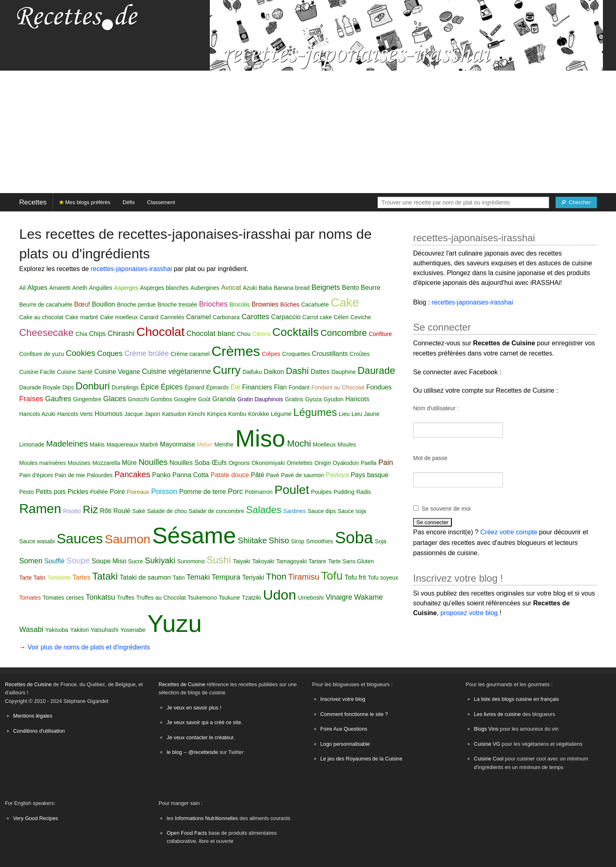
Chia (81, 334)
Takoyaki (263, 561)
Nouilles (153, 462)
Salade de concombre (216, 511)
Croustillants (330, 354)
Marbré (149, 445)
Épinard (194, 387)
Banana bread (292, 288)
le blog (174, 752)
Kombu (237, 414)
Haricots (357, 399)
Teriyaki (253, 577)
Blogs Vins (486, 729)
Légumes (315, 412)
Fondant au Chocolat (338, 387)
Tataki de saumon (145, 577)
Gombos (161, 399)
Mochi (299, 444)
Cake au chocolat (41, 317)
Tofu (332, 576)
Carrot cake (317, 317)
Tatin (179, 578)
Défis (129, 202)
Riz (91, 509)
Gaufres (58, 399)
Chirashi (121, 333)
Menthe (224, 445)
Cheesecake (46, 332)
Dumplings (125, 387)
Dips (68, 387)
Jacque (134, 414)
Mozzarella (106, 463)
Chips (97, 334)
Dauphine (344, 372)
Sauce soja (352, 511)
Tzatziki (251, 598)
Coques (110, 353)
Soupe (78, 560)
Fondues (379, 387)
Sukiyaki (160, 560)
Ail (22, 288)
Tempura (226, 577)
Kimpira (217, 414)
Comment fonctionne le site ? (354, 714)
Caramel (198, 317)
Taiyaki (241, 561)
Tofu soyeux (383, 578)
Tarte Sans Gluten (351, 561)
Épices (172, 387)
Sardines (295, 511)
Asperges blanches (164, 288)
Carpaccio (286, 317)
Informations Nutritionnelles (206, 818)
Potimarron (258, 492)
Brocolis (240, 305)
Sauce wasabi (37, 541)
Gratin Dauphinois (260, 399)
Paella (368, 463)
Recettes (33, 202)
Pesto (27, 492)
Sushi (219, 560)
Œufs (219, 463)
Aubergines (205, 288)
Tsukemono (202, 598)
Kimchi (197, 414)
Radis (364, 492)
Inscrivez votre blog (343, 699)
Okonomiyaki (268, 463)
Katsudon (174, 414)
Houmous (109, 414)
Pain (386, 462)
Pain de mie (70, 475)
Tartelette (59, 578)
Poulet (292, 490)
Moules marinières (42, 463)
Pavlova (337, 475)
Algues (37, 288)
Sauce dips (322, 511)
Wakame (369, 597)
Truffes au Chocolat (161, 598)
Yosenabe (133, 630)
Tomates (30, 598)
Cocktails (296, 332)
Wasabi (31, 629)
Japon (152, 414)
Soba (354, 538)
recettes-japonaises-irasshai (131, 269)
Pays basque (370, 475)
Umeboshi (311, 598)
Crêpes (271, 354)
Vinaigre (339, 597)
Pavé (273, 475)
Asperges (126, 288)
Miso (260, 438)
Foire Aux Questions (344, 729)
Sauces (80, 538)
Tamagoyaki (292, 561)
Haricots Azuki (37, 414)
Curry (227, 370)
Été (236, 387)
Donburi (93, 386)
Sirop (298, 541)
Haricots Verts (75, 414)
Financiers (257, 387)
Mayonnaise (178, 444)
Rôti (106, 511)
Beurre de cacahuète (46, 305)
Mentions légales (33, 716)
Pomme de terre (203, 492)
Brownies (265, 304)
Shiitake (252, 540)
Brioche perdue (136, 305)
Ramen (40, 509)
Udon (279, 595)
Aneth (80, 288)
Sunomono (191, 561)
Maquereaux (122, 445)
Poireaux (138, 492)
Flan (280, 387)
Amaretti (60, 288)
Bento (351, 288)
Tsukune (229, 598)
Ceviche (361, 317)
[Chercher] (576, 202)
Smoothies (320, 541)
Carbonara (226, 317)
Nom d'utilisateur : (436, 408)
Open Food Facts (187, 833)
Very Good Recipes (36, 818)
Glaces (115, 399)
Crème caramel (190, 354)
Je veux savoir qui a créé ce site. (205, 722)
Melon (205, 445)
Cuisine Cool (489, 759)
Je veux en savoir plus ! (194, 708)
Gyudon (333, 399)
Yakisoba (57, 630)
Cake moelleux (119, 317)
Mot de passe (430, 458)
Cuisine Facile (37, 372)
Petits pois (51, 492)
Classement (161, 202)
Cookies (80, 353)
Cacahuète (315, 305)
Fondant (299, 387)
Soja (380, 541)
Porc (235, 491)
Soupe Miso (109, 561)
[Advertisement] (308, 132)
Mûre (129, 463)
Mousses (79, 463)
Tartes (82, 577)
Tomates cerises (63, 598)
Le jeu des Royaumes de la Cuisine (361, 759)
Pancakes (132, 474)
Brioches (213, 304)
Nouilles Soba (190, 463)
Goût (204, 399)
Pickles (78, 492)
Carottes (256, 317)
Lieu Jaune (366, 414)
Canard (149, 317)
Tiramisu (304, 577)
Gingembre (87, 399)
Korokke (259, 414)
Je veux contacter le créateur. (201, 737)
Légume (281, 414)
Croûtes (360, 354)
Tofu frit (355, 577)
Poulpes (321, 492)
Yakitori (80, 630)
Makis (97, 445)
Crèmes (236, 351)
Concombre (344, 333)
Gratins (294, 399)
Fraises (31, 399)
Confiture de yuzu (42, 354)
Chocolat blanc (211, 333)
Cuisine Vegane (117, 372)
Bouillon (103, 304)
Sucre (136, 561)
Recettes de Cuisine (28, 684)
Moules (347, 445)
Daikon (274, 372)
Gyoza (314, 399)
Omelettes (300, 463)
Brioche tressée (177, 305)
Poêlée (99, 492)
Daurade (376, 370)
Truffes (126, 598)
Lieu (344, 414)
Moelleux (324, 445)
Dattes (320, 372)
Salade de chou (167, 511)
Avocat (231, 288)
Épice (150, 387)
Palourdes (100, 475)
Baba (265, 288)
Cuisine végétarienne (177, 371)
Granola (224, 399)
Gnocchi (138, 399)
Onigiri (322, 463)
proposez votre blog (469, 613)
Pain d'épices (36, 475)
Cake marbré (82, 317)
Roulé (122, 511)
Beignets (326, 287)
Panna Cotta (190, 475)
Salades (264, 510)
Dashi (297, 371)
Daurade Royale (40, 387)
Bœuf (82, 304)
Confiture (380, 334)
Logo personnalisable (345, 744)
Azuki (250, 288)
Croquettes (296, 354)
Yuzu (175, 624)
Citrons (261, 334)
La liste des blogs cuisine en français (516, 699)
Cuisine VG (487, 744)
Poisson (164, 491)
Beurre (371, 288)
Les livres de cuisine (497, 714)
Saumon (127, 539)
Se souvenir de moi (446, 509)
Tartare (318, 561)
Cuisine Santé (74, 372)
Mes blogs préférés (85, 202)
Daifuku (252, 372)
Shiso (279, 540)
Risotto (72, 511)
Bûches (290, 305)
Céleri (341, 317)
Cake (345, 302)
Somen (31, 561)
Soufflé (55, 561)
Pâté (257, 475)
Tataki (105, 576)
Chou (244, 334)
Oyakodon (346, 463)
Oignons (239, 463)
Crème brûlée (146, 353)
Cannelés (172, 317)
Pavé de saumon (302, 475)
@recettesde (203, 752)
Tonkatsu (100, 597)
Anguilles (101, 288)
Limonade (32, 445)
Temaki (198, 577)
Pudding (344, 492)
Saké (139, 511)
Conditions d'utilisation (39, 731)
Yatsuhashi (105, 630)
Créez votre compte (509, 532)
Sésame (194, 535)
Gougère (185, 399)
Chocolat (160, 332)
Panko (161, 475)
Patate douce (230, 475)
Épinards (217, 387)
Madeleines (67, 444)
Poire (117, 492)
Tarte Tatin (32, 578)
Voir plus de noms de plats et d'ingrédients (89, 647)
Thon (276, 577)
